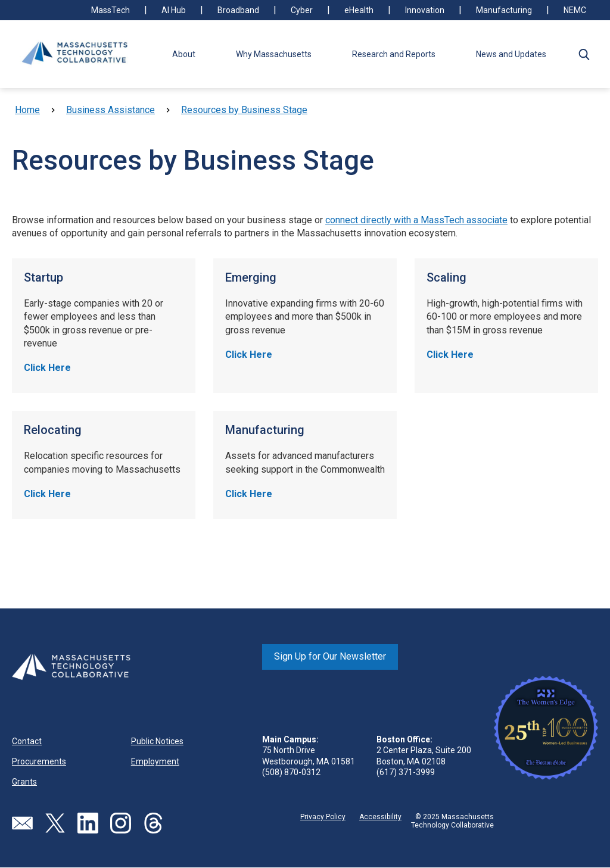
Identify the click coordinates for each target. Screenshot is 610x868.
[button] (584, 54)
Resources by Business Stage (244, 110)
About (184, 54)
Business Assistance (111, 110)
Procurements (39, 761)
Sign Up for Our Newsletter (330, 656)
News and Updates (511, 54)
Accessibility (380, 817)
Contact (27, 741)
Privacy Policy (323, 817)
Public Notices (157, 741)
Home (27, 110)
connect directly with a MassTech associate (416, 220)
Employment (155, 761)
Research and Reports (394, 54)
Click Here (47, 368)
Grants (24, 782)
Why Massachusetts (274, 54)
